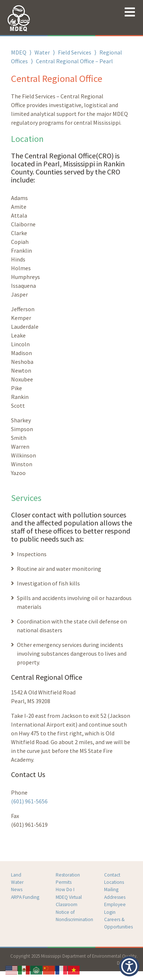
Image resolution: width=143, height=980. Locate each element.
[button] (129, 966)
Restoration (68, 875)
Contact (112, 875)
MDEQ (19, 52)
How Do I (65, 889)
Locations (114, 882)
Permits (64, 882)
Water (42, 52)
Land (16, 875)
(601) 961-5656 (29, 801)
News (17, 889)
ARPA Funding (25, 897)
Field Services (75, 52)
